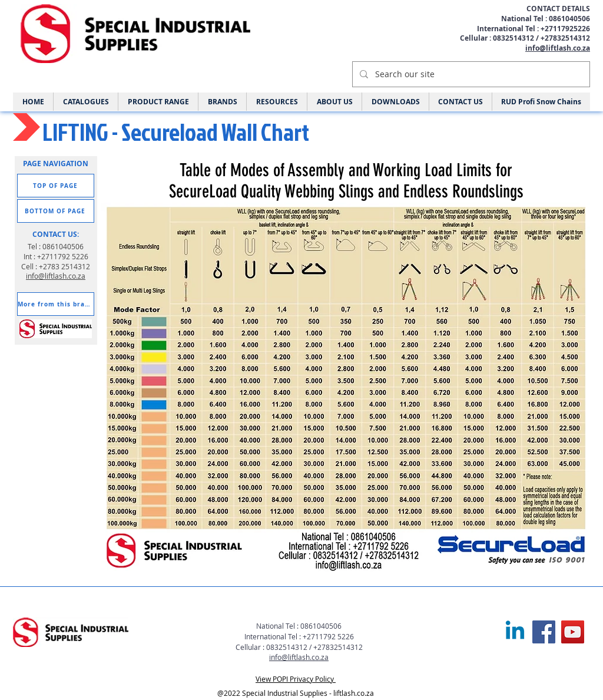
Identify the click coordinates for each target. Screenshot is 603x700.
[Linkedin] (515, 632)
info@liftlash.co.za (558, 48)
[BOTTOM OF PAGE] (56, 211)
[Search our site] (470, 74)
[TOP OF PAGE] (56, 186)
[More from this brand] (56, 304)
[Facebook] (544, 632)
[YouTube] (573, 632)
